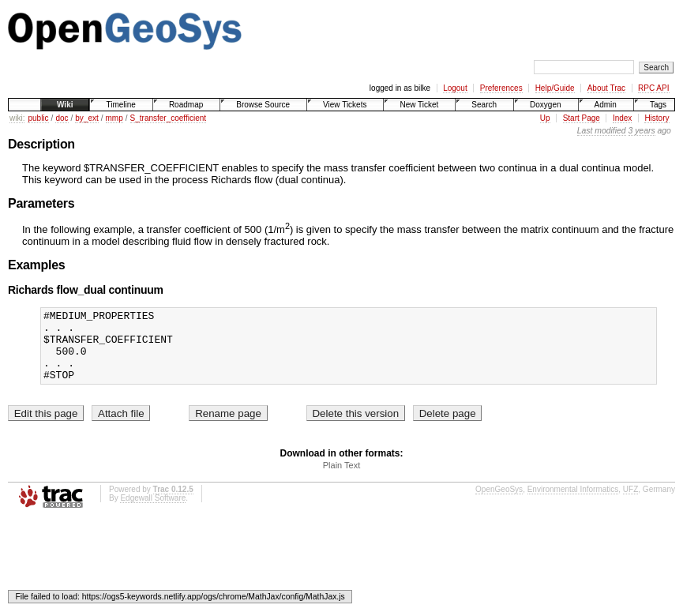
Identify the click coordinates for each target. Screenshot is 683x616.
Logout (455, 88)
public (38, 118)
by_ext (86, 118)
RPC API (653, 88)
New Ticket (419, 105)
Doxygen (545, 105)
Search (484, 105)
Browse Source (263, 105)
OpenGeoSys (499, 503)
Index (622, 118)
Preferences (501, 88)
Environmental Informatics (573, 503)
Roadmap (186, 105)
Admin (606, 105)
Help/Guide (555, 88)
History (657, 118)
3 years (642, 131)
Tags (658, 105)
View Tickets (345, 105)
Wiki (65, 105)
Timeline (120, 105)
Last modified (602, 131)
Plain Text (342, 479)
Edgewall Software (153, 512)
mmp (114, 118)
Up (545, 118)
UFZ (630, 503)
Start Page (582, 118)
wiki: (17, 118)
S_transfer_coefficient (169, 118)
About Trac (606, 88)
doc (62, 118)
